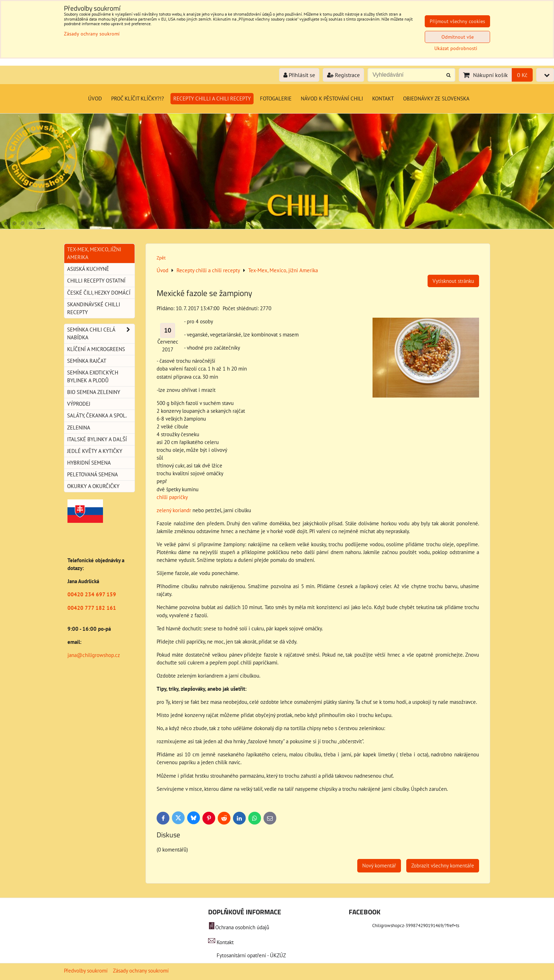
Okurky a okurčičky (93, 486)
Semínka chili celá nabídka (101, 334)
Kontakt (383, 98)
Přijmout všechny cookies (457, 21)
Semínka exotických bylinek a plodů (93, 376)
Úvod (95, 98)
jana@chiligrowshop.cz (94, 655)
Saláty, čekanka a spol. (97, 415)
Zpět (161, 258)
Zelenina (79, 428)
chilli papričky (172, 497)
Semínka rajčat (87, 361)
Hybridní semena (89, 463)
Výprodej (79, 404)
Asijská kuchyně (88, 269)
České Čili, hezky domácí (99, 293)
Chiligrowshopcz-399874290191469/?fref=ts (416, 926)
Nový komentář (379, 866)
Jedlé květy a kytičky (95, 451)
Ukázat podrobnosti (456, 48)
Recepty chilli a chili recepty (212, 98)
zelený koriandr (174, 510)
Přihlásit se (299, 75)
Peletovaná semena (93, 474)
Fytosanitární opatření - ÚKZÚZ (251, 955)
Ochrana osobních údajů (242, 927)
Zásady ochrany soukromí (141, 971)
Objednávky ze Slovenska (436, 98)
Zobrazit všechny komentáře (443, 866)
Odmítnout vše (458, 37)
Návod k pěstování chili (332, 98)
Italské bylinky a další (97, 439)
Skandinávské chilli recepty (94, 308)
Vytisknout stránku (453, 281)
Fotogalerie (276, 98)
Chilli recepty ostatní (96, 281)
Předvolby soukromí (86, 971)
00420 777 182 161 (92, 608)
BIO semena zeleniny (94, 392)
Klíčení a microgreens (96, 349)
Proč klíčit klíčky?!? (138, 98)
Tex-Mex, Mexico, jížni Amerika (94, 253)
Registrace (343, 75)
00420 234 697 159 (92, 594)
